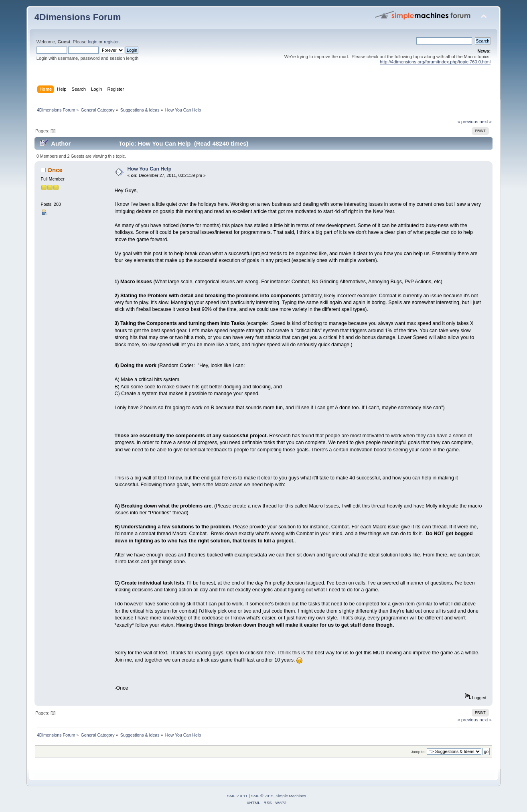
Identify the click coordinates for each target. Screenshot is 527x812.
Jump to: (419, 752)
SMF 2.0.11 (237, 796)
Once (55, 170)
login (93, 42)
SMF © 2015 (262, 796)
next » (486, 122)
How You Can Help (150, 169)
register (111, 42)
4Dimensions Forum (78, 17)
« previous (468, 122)
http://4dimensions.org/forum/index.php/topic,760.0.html (435, 62)
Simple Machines (291, 796)
